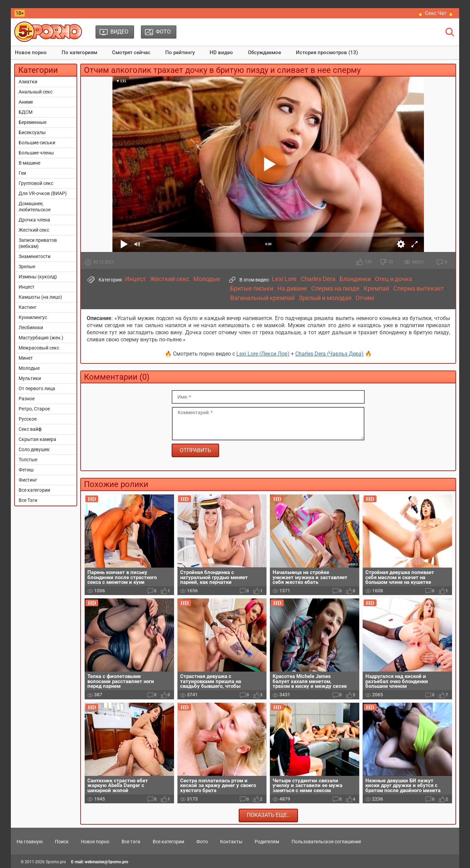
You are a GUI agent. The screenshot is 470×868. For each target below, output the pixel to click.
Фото (202, 842)
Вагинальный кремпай (262, 298)
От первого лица (37, 388)
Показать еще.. (268, 815)
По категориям (79, 52)
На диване (292, 289)
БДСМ (26, 112)
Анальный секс (36, 92)
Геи (22, 173)
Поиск (62, 842)
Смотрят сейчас (131, 52)
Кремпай (376, 289)
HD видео (221, 52)
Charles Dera (318, 279)
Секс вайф (30, 429)
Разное (27, 399)
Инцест (27, 287)
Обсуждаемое (264, 52)
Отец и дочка (393, 279)
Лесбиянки (31, 327)
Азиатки (28, 82)
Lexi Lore (284, 279)
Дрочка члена (34, 220)
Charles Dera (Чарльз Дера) (329, 354)
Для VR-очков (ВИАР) (43, 193)
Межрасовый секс (39, 348)
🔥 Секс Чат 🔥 (436, 13)
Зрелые (27, 267)
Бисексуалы (32, 132)
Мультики (30, 378)
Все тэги (131, 842)
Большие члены (36, 153)
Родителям (267, 842)
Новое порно (31, 52)
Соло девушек (34, 449)
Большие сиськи (37, 143)
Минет (26, 358)
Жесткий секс (34, 230)
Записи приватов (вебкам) (38, 243)
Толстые (28, 460)
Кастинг (28, 307)
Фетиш (26, 470)
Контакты (231, 842)
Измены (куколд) (38, 277)
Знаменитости (35, 256)
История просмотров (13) (327, 52)
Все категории (34, 490)
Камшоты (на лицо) (40, 297)
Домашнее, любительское (35, 207)
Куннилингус (33, 317)
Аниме (26, 102)
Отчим (365, 298)
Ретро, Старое (34, 409)
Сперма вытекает (419, 289)
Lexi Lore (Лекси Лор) (263, 354)
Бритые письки (252, 289)
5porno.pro (56, 862)
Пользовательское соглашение (326, 842)
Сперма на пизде (335, 289)
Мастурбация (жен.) (41, 338)
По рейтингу (180, 52)
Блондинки (355, 279)
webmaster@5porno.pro (106, 862)
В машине (29, 163)
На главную (30, 842)
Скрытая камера (37, 439)
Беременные (33, 122)
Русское (28, 419)
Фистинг (28, 480)
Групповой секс (36, 183)
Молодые (29, 368)
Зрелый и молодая (325, 298)
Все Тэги (28, 500)
